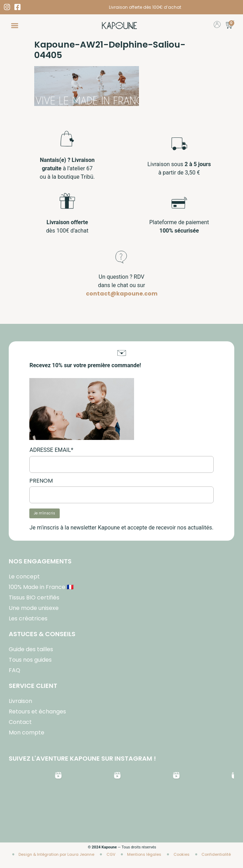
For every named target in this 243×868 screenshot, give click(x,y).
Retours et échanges (37, 712)
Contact (20, 722)
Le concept (24, 577)
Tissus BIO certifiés (34, 597)
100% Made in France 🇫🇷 (41, 587)
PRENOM (41, 481)
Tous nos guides (30, 660)
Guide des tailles (31, 649)
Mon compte (27, 732)
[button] (14, 26)
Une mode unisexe (34, 608)
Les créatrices (28, 618)
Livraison (20, 701)
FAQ (14, 670)
